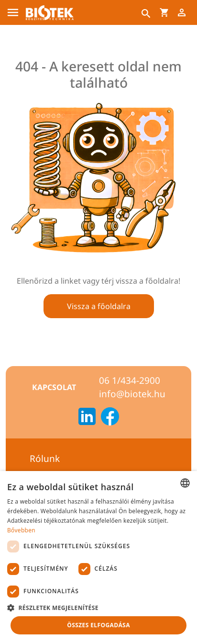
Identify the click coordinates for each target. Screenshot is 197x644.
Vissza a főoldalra (99, 306)
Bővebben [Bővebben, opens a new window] (21, 530)
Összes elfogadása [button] (98, 625)
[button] (98, 608)
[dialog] (98, 558)
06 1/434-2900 (130, 380)
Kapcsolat (54, 387)
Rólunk (45, 459)
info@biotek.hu (132, 394)
